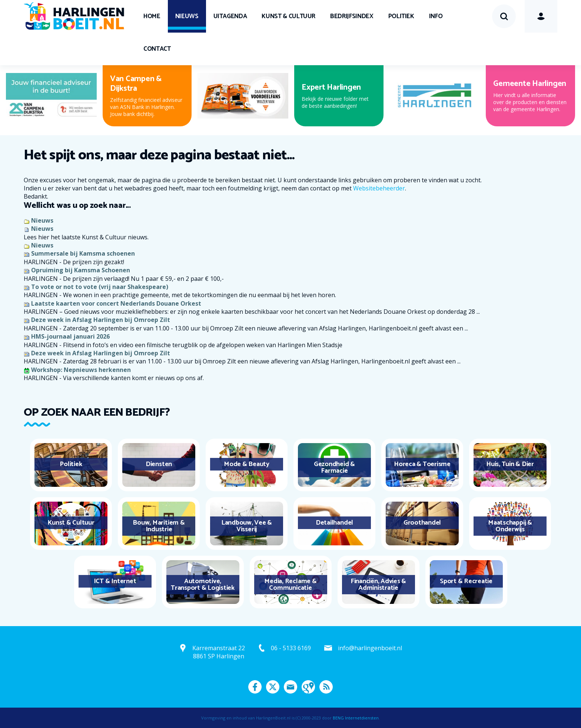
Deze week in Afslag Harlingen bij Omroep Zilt (101, 320)
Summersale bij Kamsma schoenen (83, 253)
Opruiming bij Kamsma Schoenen (81, 270)
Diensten (159, 464)
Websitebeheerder (379, 188)
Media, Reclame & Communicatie (290, 585)
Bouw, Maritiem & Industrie (159, 526)
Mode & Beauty (247, 464)
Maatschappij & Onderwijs (510, 526)
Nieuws (187, 16)
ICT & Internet (115, 581)
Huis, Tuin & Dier (510, 464)
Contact (157, 49)
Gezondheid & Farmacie (334, 468)
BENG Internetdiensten (356, 718)
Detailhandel (334, 523)
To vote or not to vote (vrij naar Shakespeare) (100, 287)
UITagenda (230, 16)
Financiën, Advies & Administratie (378, 585)
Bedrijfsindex (352, 16)
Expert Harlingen (331, 87)
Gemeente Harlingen (530, 84)
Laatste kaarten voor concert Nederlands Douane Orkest (116, 303)
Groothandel (422, 523)
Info (436, 16)
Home (152, 16)
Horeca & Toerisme (422, 464)
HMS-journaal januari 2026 (70, 336)
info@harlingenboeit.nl (370, 648)
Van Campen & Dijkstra (136, 84)
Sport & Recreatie (466, 581)
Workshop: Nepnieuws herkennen (81, 370)
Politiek (401, 16)
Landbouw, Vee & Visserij (247, 526)
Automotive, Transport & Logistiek (203, 585)
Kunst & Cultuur (288, 16)
